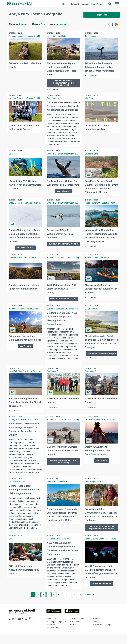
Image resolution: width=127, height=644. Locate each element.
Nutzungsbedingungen (56, 632)
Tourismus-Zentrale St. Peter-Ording (63, 264)
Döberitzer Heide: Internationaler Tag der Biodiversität (63, 82)
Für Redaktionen (77, 629)
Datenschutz (52, 635)
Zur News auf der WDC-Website (63, 251)
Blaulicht (75, 4)
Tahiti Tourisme (92, 36)
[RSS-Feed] (117, 25)
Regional (85, 4)
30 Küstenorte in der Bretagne (102, 359)
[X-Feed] (109, 25)
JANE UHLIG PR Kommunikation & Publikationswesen (33, 209)
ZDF (11, 160)
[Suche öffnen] (110, 4)
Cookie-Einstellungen (103, 635)
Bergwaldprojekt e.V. (94, 490)
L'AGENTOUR (92, 314)
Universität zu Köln (18, 490)
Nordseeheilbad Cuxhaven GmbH (24, 314)
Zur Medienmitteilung (101, 593)
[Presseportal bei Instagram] (29, 629)
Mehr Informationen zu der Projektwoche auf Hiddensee (101, 536)
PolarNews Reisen (25, 253)
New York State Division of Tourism (25, 377)
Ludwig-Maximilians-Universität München (65, 314)
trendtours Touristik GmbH (59, 490)
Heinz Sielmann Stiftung (58, 36)
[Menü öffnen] (117, 4)
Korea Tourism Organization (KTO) (101, 209)
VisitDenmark (91, 98)
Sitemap (73, 635)
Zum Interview (63, 197)
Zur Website (25, 355)
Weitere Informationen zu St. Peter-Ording (63, 466)
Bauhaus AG (53, 377)
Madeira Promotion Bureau (97, 264)
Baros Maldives (54, 98)
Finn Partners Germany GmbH (23, 264)
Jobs (95, 632)
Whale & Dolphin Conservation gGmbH (64, 160)
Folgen (102, 15)
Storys (65, 4)
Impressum (51, 629)
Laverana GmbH (93, 160)
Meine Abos (96, 4)
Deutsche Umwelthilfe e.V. (59, 549)
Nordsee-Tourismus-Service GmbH (25, 36)
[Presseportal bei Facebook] (22, 629)
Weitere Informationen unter (63, 304)
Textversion (75, 632)
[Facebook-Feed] (113, 25)
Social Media (52, 638)
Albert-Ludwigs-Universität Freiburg (101, 549)
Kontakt (97, 629)
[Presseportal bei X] (25, 629)
